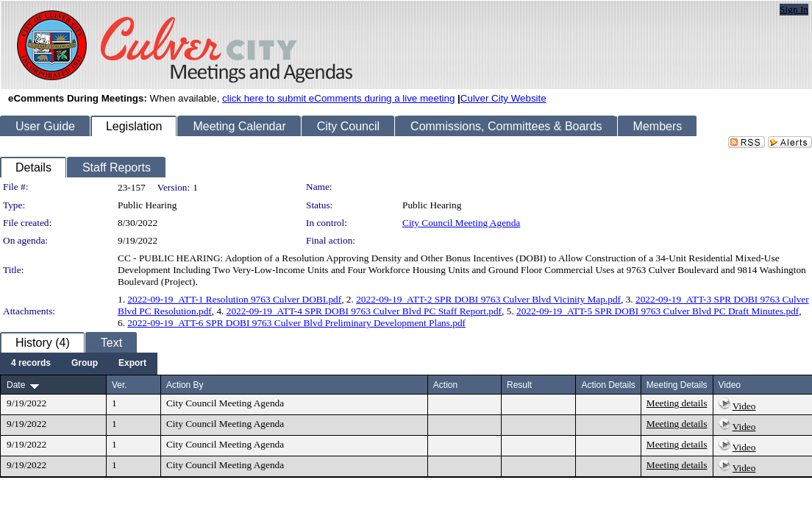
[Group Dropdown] (85, 364)
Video (744, 406)
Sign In (794, 9)
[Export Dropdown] (132, 364)
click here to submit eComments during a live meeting (338, 98)
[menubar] (79, 364)
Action (445, 385)
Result (519, 385)
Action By (185, 385)
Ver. (120, 385)
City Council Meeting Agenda (461, 223)
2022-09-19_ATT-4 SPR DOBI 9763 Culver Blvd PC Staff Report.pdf (364, 311)
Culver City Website (503, 98)
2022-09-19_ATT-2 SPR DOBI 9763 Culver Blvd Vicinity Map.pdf (488, 299)
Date (16, 385)
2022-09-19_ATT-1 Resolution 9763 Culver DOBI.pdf (234, 299)
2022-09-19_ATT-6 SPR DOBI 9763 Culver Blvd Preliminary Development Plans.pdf (296, 323)
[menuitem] (31, 364)
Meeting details (677, 403)
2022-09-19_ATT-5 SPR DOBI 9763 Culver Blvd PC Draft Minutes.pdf (658, 311)
